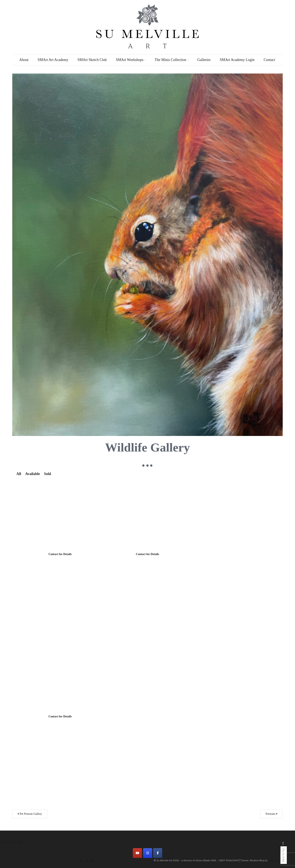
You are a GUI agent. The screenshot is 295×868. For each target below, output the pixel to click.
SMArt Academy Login (237, 60)
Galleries (204, 60)
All (19, 474)
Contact (269, 60)
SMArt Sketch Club (92, 60)
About (24, 60)
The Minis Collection (170, 60)
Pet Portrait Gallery (31, 814)
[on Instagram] (148, 853)
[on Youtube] (137, 853)
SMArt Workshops (130, 60)
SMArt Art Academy (53, 60)
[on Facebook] (158, 853)
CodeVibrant (275, 860)
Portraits (271, 814)
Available (33, 474)
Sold (48, 474)
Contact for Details (60, 554)
